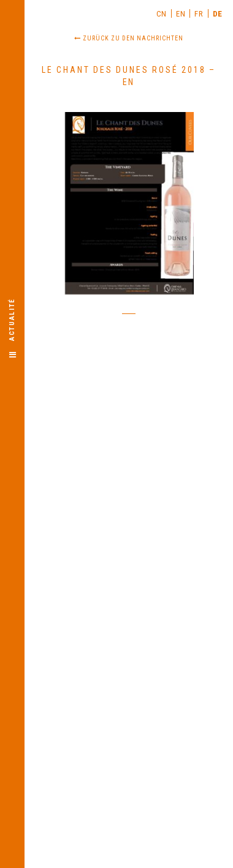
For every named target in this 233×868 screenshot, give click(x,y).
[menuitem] (162, 13)
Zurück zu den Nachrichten (129, 38)
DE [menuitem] (218, 14)
